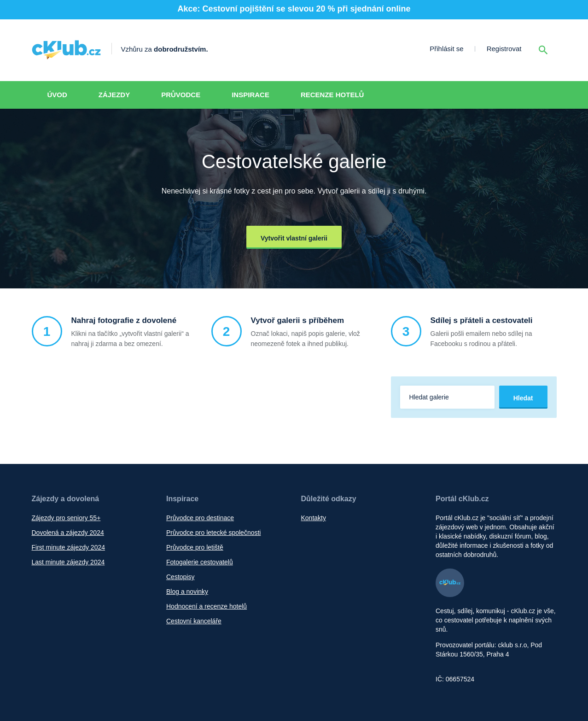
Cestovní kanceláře (194, 621)
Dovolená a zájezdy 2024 (68, 533)
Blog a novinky (187, 592)
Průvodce (181, 95)
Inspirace (250, 95)
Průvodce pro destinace (200, 518)
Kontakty (314, 518)
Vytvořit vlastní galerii (294, 238)
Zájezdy (114, 95)
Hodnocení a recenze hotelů (207, 606)
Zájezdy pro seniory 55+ (66, 518)
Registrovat (504, 49)
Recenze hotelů (332, 95)
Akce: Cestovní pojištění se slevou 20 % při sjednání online (294, 9)
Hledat (523, 398)
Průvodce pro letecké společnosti (213, 533)
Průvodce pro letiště (195, 547)
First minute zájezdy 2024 (69, 547)
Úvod (57, 95)
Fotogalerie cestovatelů (200, 562)
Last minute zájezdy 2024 (68, 562)
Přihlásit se (446, 49)
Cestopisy (180, 577)
